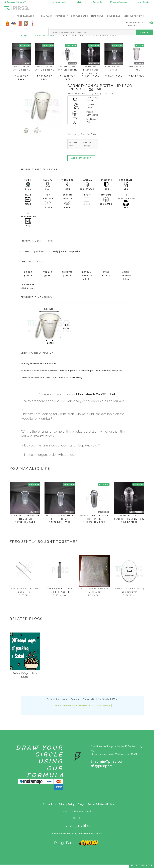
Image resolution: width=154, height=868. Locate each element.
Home (24, 36)
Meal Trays (97, 16)
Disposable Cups (45, 36)
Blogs (81, 804)
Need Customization (135, 16)
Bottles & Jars (80, 16)
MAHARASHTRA (133, 24)
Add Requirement (81, 158)
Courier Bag (114, 16)
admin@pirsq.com (119, 2)
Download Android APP (15, 2)
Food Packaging (26, 16)
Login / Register (143, 2)
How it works (59, 2)
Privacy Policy (67, 804)
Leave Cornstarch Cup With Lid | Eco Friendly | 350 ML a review (83, 705)
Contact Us (96, 2)
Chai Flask (46, 16)
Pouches (60, 16)
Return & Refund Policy (101, 804)
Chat (78, 2)
